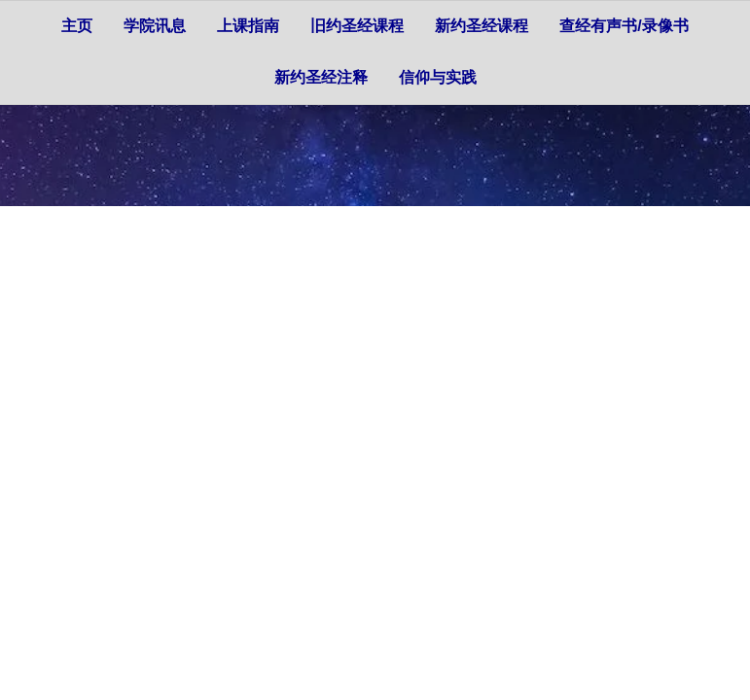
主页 (77, 26)
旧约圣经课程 (357, 26)
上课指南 (248, 26)
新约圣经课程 (482, 26)
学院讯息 (155, 26)
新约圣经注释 (321, 77)
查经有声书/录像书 (624, 26)
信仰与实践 (438, 77)
